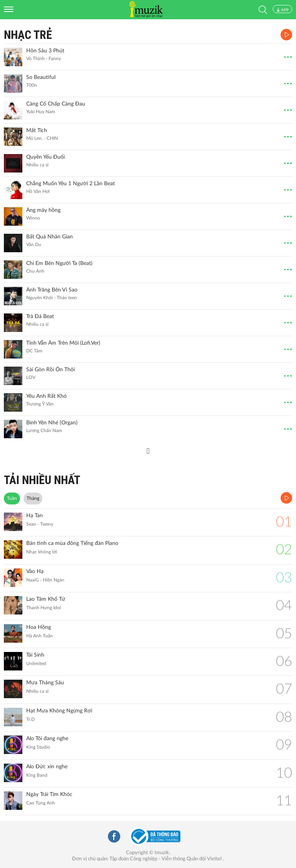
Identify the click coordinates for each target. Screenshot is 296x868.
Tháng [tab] (33, 498)
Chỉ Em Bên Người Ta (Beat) (59, 263)
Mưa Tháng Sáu (45, 683)
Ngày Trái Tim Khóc (49, 794)
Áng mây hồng (43, 210)
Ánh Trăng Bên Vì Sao (52, 290)
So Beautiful (41, 77)
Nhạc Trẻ (28, 35)
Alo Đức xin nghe (47, 767)
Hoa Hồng (39, 627)
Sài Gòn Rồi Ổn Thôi (50, 370)
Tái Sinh (35, 655)
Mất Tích (37, 131)
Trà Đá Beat (40, 317)
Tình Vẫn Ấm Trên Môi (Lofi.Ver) (63, 343)
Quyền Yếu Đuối (45, 157)
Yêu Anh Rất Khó (46, 396)
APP (283, 10)
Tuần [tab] (12, 498)
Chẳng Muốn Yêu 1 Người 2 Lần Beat (71, 184)
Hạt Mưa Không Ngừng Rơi (59, 711)
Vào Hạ (35, 571)
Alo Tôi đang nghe (47, 739)
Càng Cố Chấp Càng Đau (56, 104)
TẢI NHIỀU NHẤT (42, 480)
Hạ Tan (34, 516)
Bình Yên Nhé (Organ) (52, 423)
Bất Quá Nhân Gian (50, 237)
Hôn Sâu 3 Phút (45, 51)
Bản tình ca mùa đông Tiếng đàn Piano (72, 543)
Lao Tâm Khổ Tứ (46, 599)
